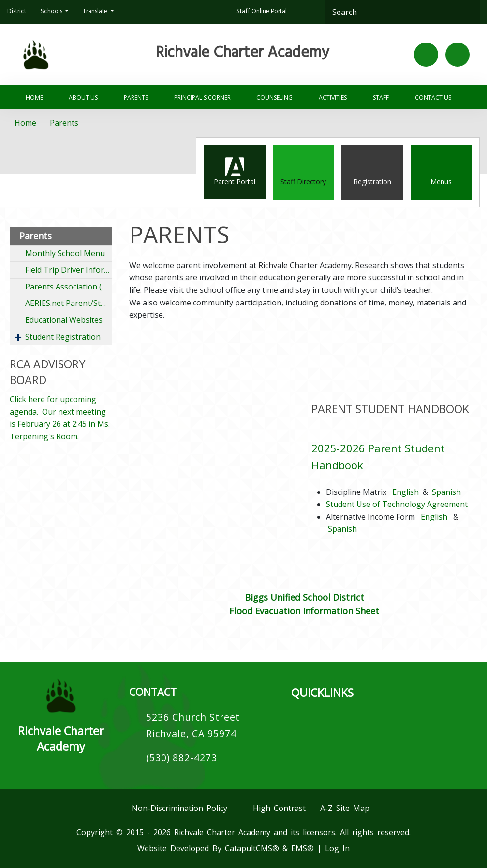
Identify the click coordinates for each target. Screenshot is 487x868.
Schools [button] (52, 12)
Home (34, 97)
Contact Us (433, 97)
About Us (83, 97)
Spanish (446, 492)
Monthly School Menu (65, 253)
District (17, 12)
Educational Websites (64, 320)
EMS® (303, 848)
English (406, 492)
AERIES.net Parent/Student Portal (69, 303)
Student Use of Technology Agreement (397, 504)
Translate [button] (96, 12)
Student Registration (63, 337)
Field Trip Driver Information (69, 270)
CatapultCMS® (252, 848)
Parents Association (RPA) (69, 287)
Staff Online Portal (262, 12)
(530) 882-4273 (182, 758)
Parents (136, 97)
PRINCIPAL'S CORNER (202, 97)
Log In (337, 848)
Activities (333, 97)
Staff (381, 97)
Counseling (274, 97)
